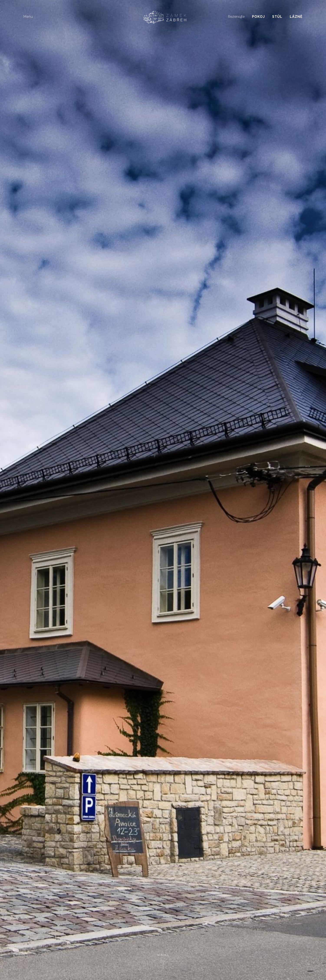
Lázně (296, 17)
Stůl (277, 17)
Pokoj (258, 17)
